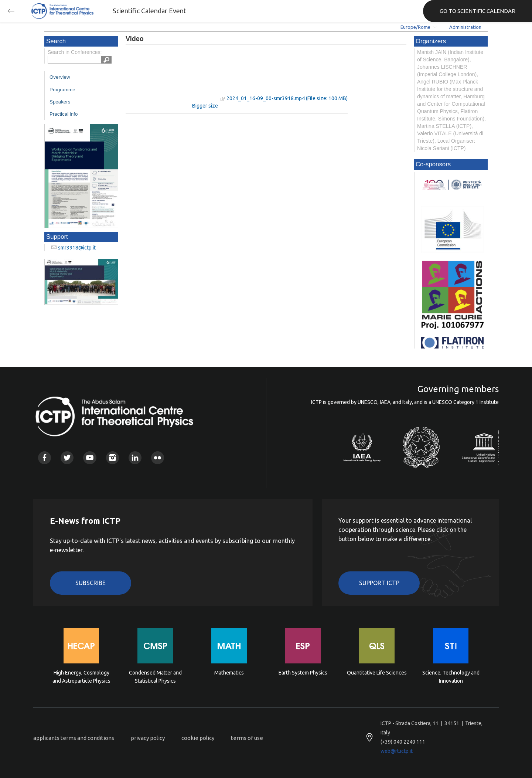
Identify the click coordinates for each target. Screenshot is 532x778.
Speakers (60, 102)
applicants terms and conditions (74, 738)
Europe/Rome (415, 27)
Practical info (64, 114)
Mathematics (229, 673)
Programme (62, 90)
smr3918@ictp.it (77, 248)
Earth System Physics (303, 673)
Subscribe (91, 583)
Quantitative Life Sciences (377, 673)
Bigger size (205, 106)
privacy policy (148, 738)
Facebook (45, 458)
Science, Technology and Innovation (451, 677)
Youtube (90, 458)
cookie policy (198, 738)
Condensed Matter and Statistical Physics (155, 677)
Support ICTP (379, 583)
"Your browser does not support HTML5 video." (172, 77)
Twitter (67, 458)
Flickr (158, 458)
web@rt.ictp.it (397, 751)
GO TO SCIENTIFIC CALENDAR (478, 11)
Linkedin (135, 458)
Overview (60, 77)
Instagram (112, 458)
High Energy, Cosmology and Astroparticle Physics (81, 677)
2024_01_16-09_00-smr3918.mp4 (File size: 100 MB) (287, 98)
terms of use (247, 738)
